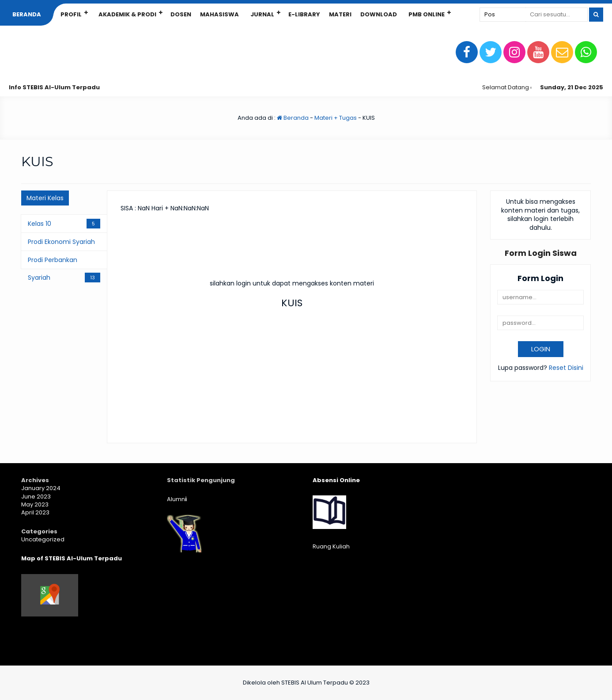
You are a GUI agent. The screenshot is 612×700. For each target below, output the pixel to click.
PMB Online (427, 14)
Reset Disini (566, 368)
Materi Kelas (45, 198)
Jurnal (262, 14)
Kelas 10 (40, 224)
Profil (71, 14)
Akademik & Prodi (127, 14)
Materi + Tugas (336, 118)
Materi (340, 14)
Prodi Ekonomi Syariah (61, 242)
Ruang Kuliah (331, 546)
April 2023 (35, 512)
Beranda (27, 14)
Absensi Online (336, 480)
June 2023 (36, 496)
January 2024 (41, 488)
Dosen (181, 14)
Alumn (177, 499)
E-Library (304, 14)
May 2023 (35, 504)
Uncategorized (43, 539)
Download (379, 14)
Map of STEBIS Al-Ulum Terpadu (72, 558)
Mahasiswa (219, 14)
